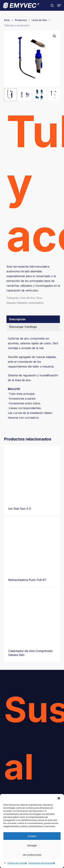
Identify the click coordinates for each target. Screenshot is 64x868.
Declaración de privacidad (42, 863)
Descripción (17, 319)
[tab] (33, 319)
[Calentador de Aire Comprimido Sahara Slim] (32, 616)
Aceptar (32, 836)
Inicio (7, 20)
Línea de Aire (39, 20)
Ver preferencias (32, 855)
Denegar (32, 845)
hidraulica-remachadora (30, 303)
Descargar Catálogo (23, 327)
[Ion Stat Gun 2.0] (32, 474)
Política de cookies (17, 863)
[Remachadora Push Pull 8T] (32, 545)
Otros (39, 298)
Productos (21, 20)
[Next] (55, 95)
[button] (59, 798)
